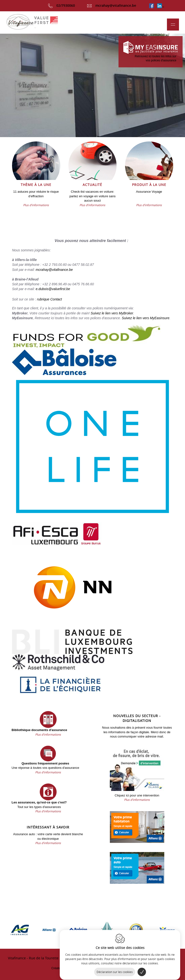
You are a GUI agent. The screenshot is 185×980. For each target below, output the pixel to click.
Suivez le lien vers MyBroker (112, 313)
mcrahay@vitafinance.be (112, 5)
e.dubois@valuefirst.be (53, 289)
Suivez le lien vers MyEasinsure (146, 318)
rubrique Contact (49, 299)
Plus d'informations (36, 205)
